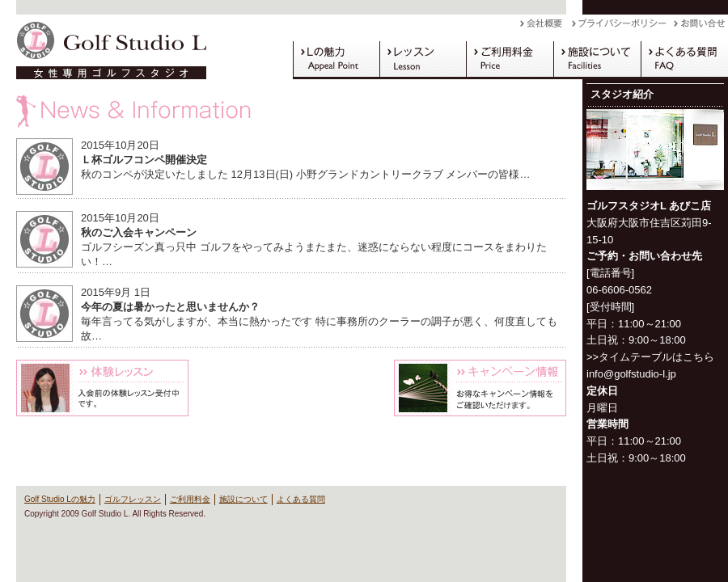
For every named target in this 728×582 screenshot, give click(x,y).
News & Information (291, 112)
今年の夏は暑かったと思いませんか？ (170, 307)
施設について (597, 60)
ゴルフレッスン (423, 60)
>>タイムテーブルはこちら (650, 357)
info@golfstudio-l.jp (631, 374)
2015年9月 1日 (116, 292)
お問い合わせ (701, 27)
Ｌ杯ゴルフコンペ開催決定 (144, 160)
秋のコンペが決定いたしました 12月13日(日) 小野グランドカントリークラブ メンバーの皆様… (305, 174)
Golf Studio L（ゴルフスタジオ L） (105, 47)
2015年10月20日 (120, 145)
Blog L (291, 388)
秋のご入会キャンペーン (139, 232)
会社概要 (546, 27)
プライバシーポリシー (623, 27)
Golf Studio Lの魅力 (336, 60)
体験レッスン (102, 388)
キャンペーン (480, 388)
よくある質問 (684, 60)
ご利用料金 (510, 60)
